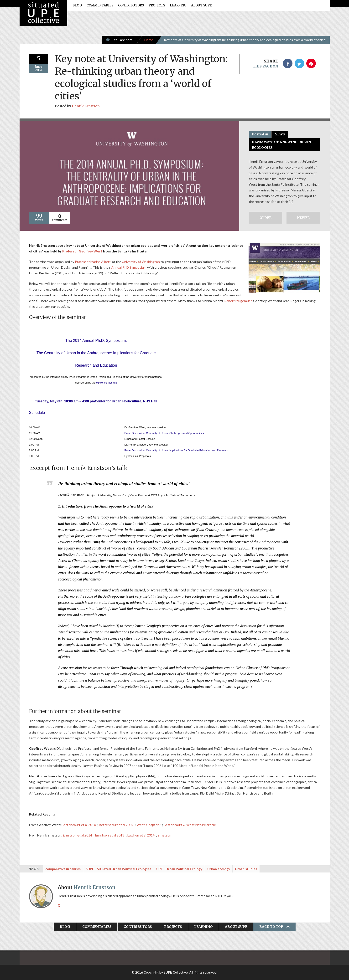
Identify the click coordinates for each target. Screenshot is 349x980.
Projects (157, 5)
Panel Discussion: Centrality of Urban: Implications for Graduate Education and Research (176, 450)
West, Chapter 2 (149, 825)
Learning (178, 5)
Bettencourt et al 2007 (117, 825)
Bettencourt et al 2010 (79, 825)
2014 (39, 70)
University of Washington (141, 262)
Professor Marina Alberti (93, 262)
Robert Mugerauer (238, 301)
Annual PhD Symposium (129, 267)
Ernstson (164, 835)
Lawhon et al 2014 (141, 835)
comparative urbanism (63, 869)
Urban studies (246, 869)
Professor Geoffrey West (82, 251)
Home (149, 40)
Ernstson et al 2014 (78, 835)
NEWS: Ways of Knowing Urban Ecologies (281, 145)
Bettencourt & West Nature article (190, 825)
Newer (303, 218)
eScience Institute (107, 383)
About (87, 887)
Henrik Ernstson (86, 106)
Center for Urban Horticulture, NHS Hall (126, 401)
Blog (77, 5)
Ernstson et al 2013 (110, 835)
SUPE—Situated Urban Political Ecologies (118, 869)
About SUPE (201, 5)
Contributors (131, 5)
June (39, 67)
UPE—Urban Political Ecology (179, 869)
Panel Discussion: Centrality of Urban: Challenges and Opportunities (164, 433)
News (280, 134)
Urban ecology (219, 869)
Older (266, 218)
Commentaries (100, 5)
